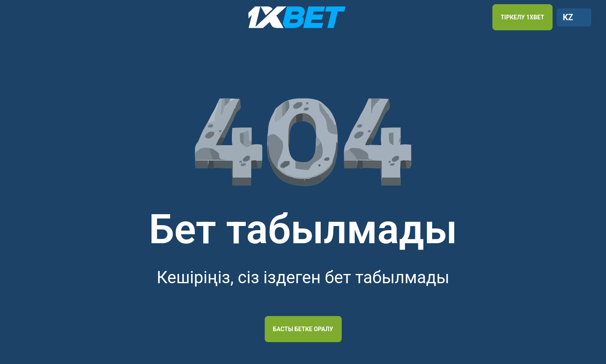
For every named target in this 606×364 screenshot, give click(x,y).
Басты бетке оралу (303, 329)
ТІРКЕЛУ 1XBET (522, 17)
